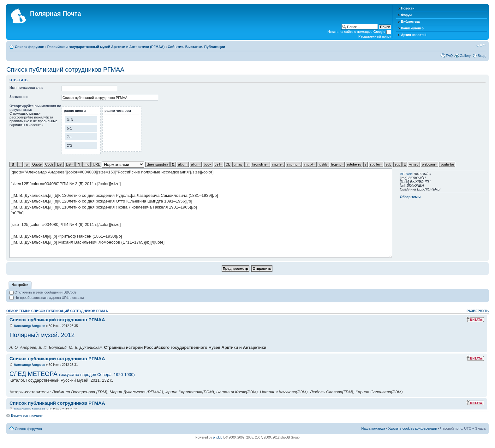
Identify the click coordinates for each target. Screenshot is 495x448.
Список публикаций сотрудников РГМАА (65, 70)
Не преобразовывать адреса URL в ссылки (47, 298)
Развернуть (478, 311)
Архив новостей (414, 35)
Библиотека (411, 22)
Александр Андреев (30, 326)
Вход (482, 56)
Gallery (465, 56)
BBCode (406, 174)
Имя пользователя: (26, 88)
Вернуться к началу (27, 415)
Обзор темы (410, 197)
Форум (406, 15)
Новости (408, 8)
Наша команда (373, 428)
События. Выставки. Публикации (196, 47)
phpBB (218, 437)
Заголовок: (19, 97)
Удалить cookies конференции (413, 428)
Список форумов (30, 47)
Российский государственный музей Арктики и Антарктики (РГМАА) (106, 47)
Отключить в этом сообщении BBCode (43, 292)
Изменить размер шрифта (481, 45)
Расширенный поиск (375, 36)
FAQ (449, 56)
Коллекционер (412, 28)
